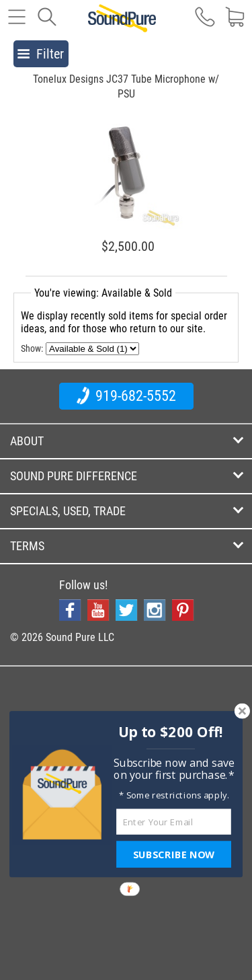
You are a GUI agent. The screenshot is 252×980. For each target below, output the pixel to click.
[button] (170, 732)
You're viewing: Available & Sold (103, 293)
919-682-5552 (126, 395)
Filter (41, 54)
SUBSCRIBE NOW (173, 854)
